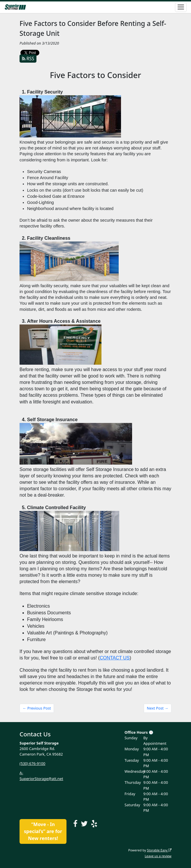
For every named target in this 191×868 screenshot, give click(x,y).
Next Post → (158, 708)
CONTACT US (115, 658)
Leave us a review (158, 856)
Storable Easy (159, 850)
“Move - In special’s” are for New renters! (43, 831)
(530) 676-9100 (32, 763)
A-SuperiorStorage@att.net (41, 776)
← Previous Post (37, 708)
